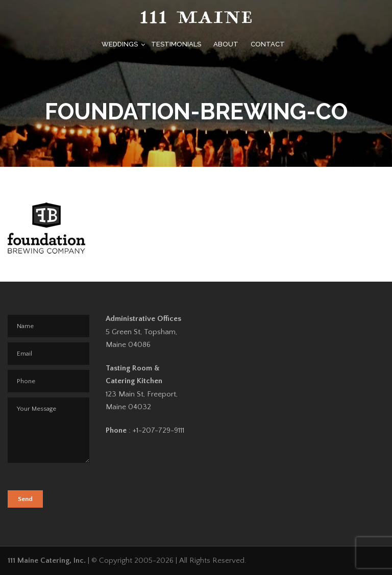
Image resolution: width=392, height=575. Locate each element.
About (226, 44)
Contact (268, 44)
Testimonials (176, 44)
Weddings (120, 44)
